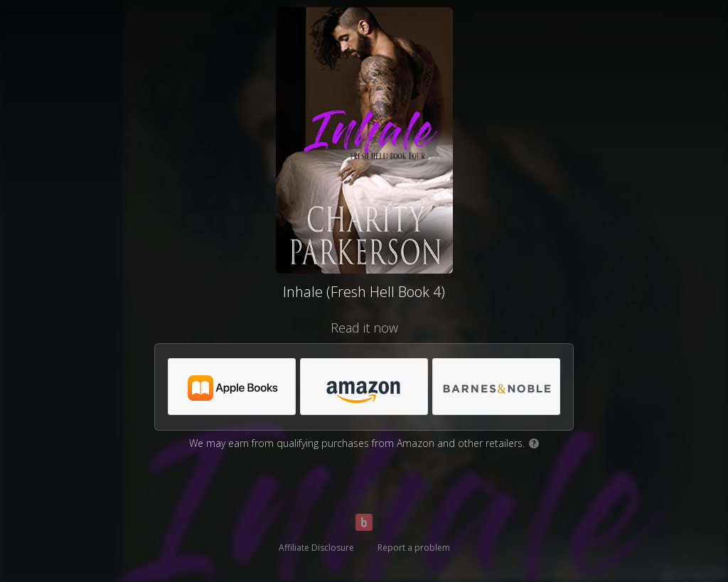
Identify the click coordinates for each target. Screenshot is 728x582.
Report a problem (414, 548)
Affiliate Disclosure (316, 548)
